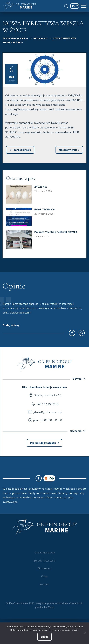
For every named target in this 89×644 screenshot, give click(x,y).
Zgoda (44, 637)
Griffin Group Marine (15, 38)
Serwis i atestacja (45, 560)
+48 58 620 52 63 (48, 404)
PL (74, 6)
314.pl (51, 607)
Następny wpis (69, 150)
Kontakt (44, 584)
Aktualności (41, 38)
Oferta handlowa (45, 552)
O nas (44, 576)
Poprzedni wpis (20, 150)
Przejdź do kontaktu (43, 443)
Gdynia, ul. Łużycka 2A (48, 395)
